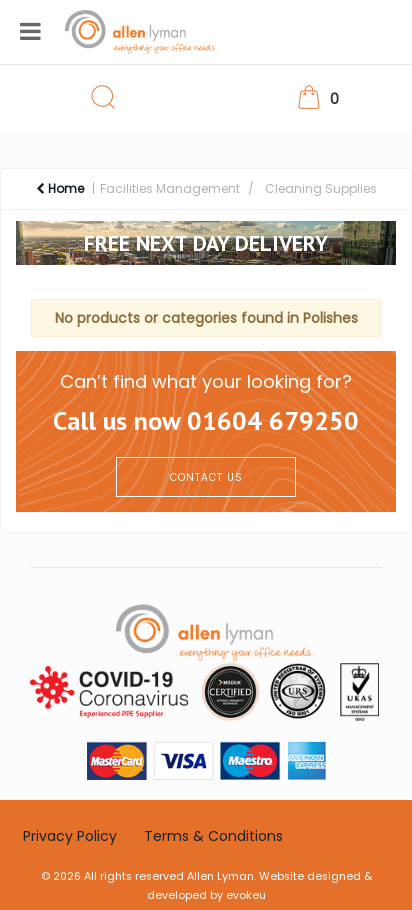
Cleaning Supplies (321, 188)
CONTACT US (206, 477)
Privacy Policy (70, 836)
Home (60, 188)
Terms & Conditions (213, 836)
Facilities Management (170, 188)
